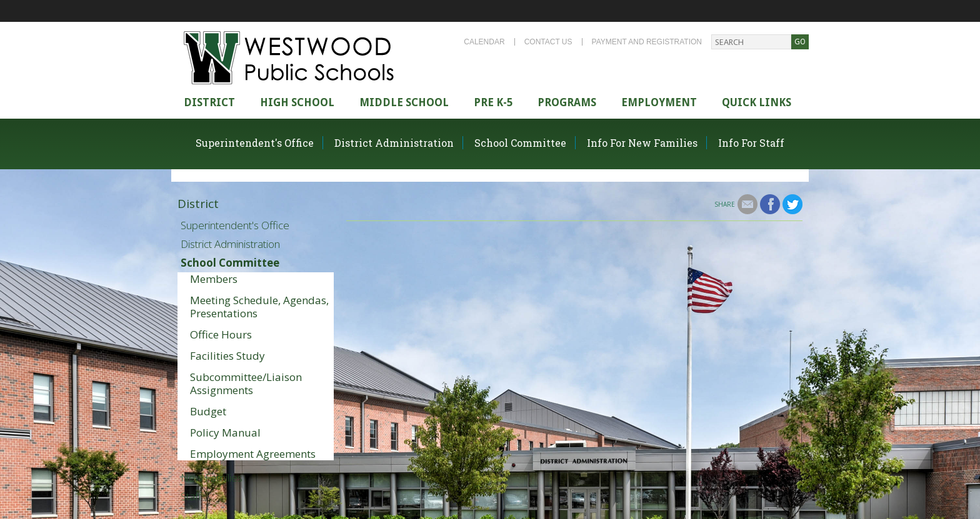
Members (214, 279)
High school (297, 102)
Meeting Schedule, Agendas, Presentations (259, 307)
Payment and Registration (647, 42)
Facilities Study (227, 356)
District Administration (394, 143)
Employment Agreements (253, 454)
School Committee (520, 143)
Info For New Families (642, 143)
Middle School (404, 102)
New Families (212, 477)
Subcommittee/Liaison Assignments (246, 383)
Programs (567, 102)
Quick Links (757, 102)
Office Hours (221, 334)
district (209, 102)
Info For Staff (751, 143)
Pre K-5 (493, 102)
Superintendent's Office (255, 143)
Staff (191, 496)
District (198, 204)
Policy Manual (225, 432)
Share (725, 204)
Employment (659, 102)
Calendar (484, 42)
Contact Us (548, 42)
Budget (208, 411)
